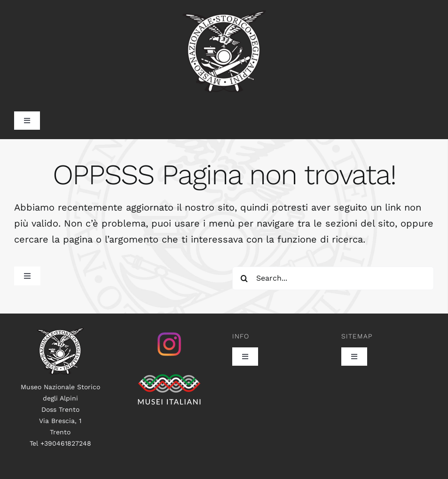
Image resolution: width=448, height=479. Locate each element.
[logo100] (60, 332)
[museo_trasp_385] (224, 15)
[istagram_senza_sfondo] (169, 332)
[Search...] (333, 278)
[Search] (244, 278)
